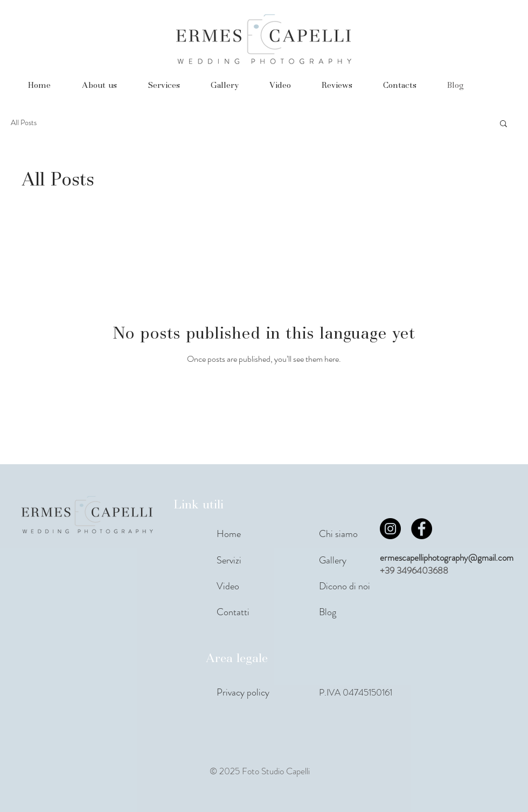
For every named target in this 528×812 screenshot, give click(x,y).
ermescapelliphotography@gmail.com (447, 558)
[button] (503, 124)
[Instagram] (390, 529)
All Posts (24, 123)
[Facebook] (422, 529)
